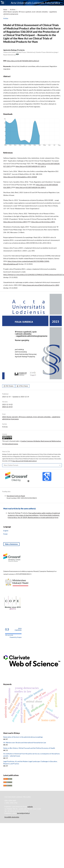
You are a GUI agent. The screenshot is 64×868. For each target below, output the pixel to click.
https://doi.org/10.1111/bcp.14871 (15, 222)
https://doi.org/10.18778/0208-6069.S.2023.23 (23, 61)
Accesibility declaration (12, 817)
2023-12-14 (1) (7, 407)
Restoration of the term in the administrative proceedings (23, 737)
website (30, 807)
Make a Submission (11, 544)
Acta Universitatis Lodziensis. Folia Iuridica (35, 3)
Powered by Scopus (16, 637)
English (6, 531)
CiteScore (18, 629)
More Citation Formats (11, 465)
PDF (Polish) (9, 386)
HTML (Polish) (23, 386)
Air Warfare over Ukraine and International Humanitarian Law (25, 743)
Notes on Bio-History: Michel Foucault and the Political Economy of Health (29, 748)
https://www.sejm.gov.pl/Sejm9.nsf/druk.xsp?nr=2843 (41, 285)
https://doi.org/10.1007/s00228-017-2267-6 (31, 166)
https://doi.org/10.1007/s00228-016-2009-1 (31, 187)
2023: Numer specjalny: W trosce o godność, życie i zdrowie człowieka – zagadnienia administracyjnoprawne (30, 13)
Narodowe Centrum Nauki (16, 496)
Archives (13, 10)
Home (5, 10)
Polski (5, 534)
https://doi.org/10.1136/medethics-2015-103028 (20, 177)
